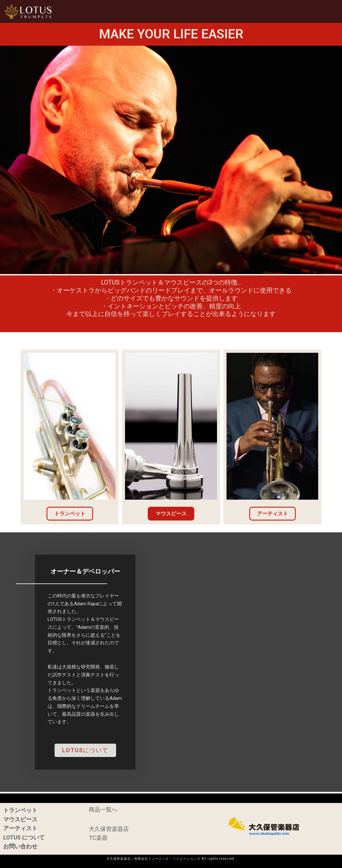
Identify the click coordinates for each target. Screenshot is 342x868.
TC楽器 (98, 837)
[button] (145, 11)
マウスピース (188, 11)
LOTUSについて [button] (273, 11)
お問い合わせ (319, 11)
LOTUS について (24, 837)
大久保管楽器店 (109, 828)
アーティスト (228, 11)
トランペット (20, 809)
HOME (110, 11)
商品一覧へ (103, 808)
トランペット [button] (145, 11)
